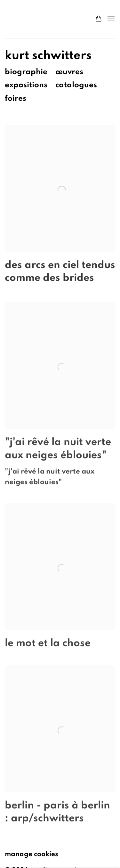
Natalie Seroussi (43, 19)
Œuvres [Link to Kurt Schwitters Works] (69, 72)
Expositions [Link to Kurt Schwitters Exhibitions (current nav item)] (26, 85)
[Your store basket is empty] (99, 19)
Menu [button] (110, 19)
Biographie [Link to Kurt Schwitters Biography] (26, 72)
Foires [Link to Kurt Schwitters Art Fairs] (16, 98)
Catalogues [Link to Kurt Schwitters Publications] (76, 85)
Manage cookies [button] (32, 854)
